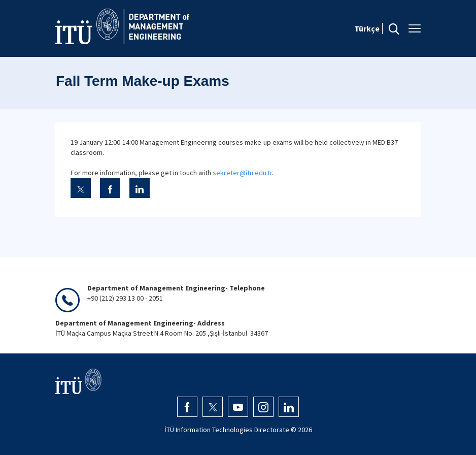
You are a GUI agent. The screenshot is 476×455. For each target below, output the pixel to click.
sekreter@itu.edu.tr (242, 173)
